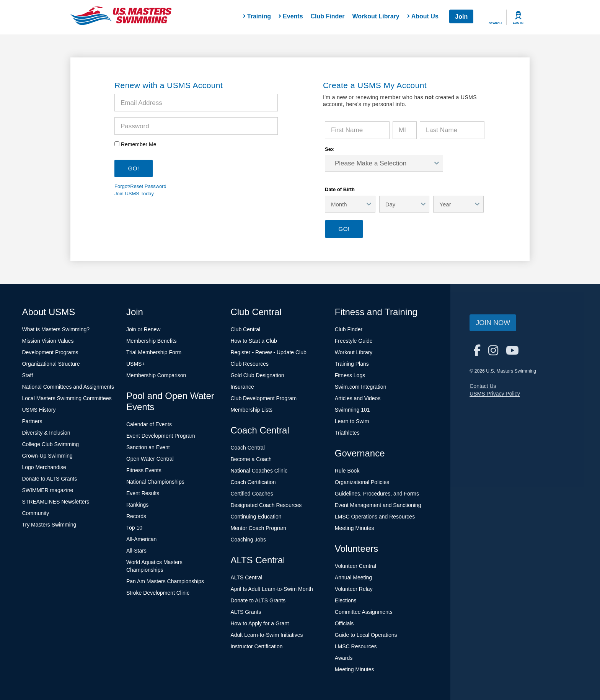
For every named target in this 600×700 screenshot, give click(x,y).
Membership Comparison (156, 375)
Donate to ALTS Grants (50, 479)
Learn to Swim (352, 421)
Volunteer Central (355, 566)
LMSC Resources (356, 646)
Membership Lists (251, 410)
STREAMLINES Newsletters (56, 502)
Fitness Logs (350, 375)
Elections (346, 600)
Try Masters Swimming (49, 525)
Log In (518, 23)
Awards (344, 658)
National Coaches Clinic (259, 471)
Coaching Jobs (248, 540)
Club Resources (249, 364)
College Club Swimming (51, 444)
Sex (329, 149)
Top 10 (134, 528)
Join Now (493, 323)
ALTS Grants (246, 612)
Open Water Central (150, 459)
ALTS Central (246, 577)
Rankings (137, 505)
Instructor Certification (256, 646)
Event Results (143, 493)
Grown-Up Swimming (47, 456)
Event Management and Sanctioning (378, 505)
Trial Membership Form (154, 352)
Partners (32, 421)
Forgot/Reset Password (140, 186)
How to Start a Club (254, 341)
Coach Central (248, 448)
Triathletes (347, 433)
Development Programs (50, 352)
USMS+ (136, 364)
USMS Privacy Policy (495, 394)
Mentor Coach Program (258, 528)
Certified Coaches (252, 494)
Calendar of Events (149, 424)
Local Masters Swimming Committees (67, 398)
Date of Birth (340, 189)
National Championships (155, 482)
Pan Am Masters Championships (165, 581)
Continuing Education (256, 517)
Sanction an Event (148, 447)
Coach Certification (253, 482)
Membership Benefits (152, 341)
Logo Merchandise (44, 467)
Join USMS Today (134, 194)
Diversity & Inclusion (46, 433)
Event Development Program (161, 436)
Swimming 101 (352, 410)
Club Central (245, 329)
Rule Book (347, 471)
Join (461, 17)
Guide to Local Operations (366, 635)
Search (495, 23)
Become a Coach (251, 459)
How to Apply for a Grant (260, 623)
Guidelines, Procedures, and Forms (377, 494)
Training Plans (352, 364)
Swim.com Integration (361, 387)
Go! (344, 229)
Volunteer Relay (354, 589)
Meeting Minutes (355, 528)
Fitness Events (144, 470)
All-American (141, 539)
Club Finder (328, 16)
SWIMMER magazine (48, 490)
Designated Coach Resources (266, 505)
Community (36, 513)
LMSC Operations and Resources (375, 517)
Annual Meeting (353, 577)
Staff (28, 375)
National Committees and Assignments (68, 387)
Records (136, 516)
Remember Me (139, 144)
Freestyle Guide (354, 341)
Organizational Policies (362, 482)
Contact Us (483, 386)
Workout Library (376, 16)
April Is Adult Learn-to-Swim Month (272, 589)
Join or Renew (143, 329)
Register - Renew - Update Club (268, 352)
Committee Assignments (364, 612)
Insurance (242, 387)
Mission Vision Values (48, 341)
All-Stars (136, 551)
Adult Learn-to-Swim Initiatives (267, 635)
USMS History (39, 410)
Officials (344, 623)
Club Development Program (263, 398)
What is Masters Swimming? (56, 329)
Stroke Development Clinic (158, 593)
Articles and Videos (358, 398)
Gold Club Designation (257, 375)
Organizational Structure (51, 364)
